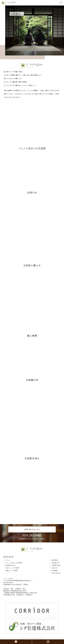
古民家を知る (56, 565)
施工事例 (55, 560)
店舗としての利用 (11, 570)
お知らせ (55, 568)
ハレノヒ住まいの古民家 (14, 563)
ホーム (8, 560)
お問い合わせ (56, 573)
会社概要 (55, 570)
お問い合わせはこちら (32, 529)
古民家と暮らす (11, 565)
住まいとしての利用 (12, 568)
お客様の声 (55, 563)
